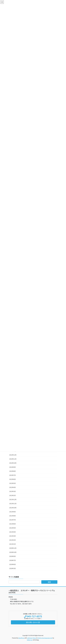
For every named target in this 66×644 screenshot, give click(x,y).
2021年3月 (12, 536)
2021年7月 (12, 520)
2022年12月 (13, 455)
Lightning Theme (32, 638)
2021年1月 (12, 544)
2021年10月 (13, 508)
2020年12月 (13, 548)
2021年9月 (12, 512)
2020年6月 (12, 564)
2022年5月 (12, 483)
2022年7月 (12, 475)
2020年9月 (12, 556)
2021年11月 (13, 504)
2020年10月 (13, 552)
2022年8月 (12, 471)
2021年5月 (12, 528)
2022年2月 (12, 495)
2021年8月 (12, 516)
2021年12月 (13, 499)
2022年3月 (12, 491)
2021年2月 (12, 540)
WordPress (21, 638)
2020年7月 (12, 560)
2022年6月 (12, 479)
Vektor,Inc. (30, 640)
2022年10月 (13, 463)
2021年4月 (12, 532)
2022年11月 (13, 459)
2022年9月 (12, 467)
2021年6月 (12, 524)
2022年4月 (12, 487)
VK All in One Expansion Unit (45, 638)
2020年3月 (12, 568)
